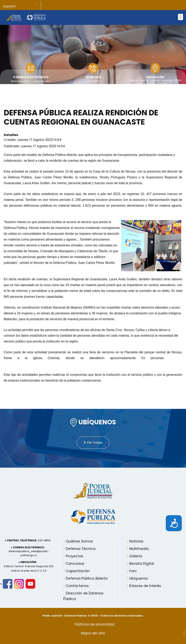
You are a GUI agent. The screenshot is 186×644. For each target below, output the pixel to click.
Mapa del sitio (93, 633)
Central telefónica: (22, 540)
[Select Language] (22, 6)
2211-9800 (93, 81)
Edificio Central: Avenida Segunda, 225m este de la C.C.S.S (155, 82)
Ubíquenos (139, 578)
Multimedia (139, 549)
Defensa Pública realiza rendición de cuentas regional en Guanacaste (81, 117)
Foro (133, 571)
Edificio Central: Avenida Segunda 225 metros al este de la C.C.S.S (29, 568)
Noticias (136, 541)
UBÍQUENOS (93, 423)
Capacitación (78, 571)
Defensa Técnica (81, 549)
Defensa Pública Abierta (87, 578)
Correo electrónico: (29, 547)
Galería (136, 556)
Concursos (75, 564)
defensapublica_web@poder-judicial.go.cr (29, 553)
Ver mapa (93, 442)
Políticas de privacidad (95, 624)
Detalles (11, 135)
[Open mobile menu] (180, 17)
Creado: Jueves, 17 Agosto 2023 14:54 (33, 140)
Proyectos (74, 556)
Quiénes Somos (79, 541)
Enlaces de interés (145, 586)
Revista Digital (142, 564)
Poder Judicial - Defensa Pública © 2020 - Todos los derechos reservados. (93, 616)
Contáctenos (77, 586)
